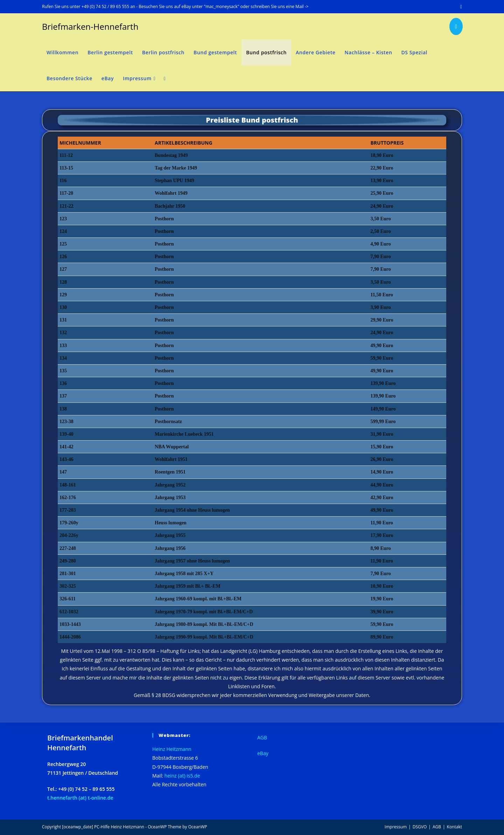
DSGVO (420, 827)
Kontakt (454, 827)
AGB (262, 737)
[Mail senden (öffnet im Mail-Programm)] (460, 7)
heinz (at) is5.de (182, 776)
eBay (263, 753)
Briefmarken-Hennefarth (90, 26)
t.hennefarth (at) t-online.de (80, 798)
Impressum (396, 827)
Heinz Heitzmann (172, 749)
